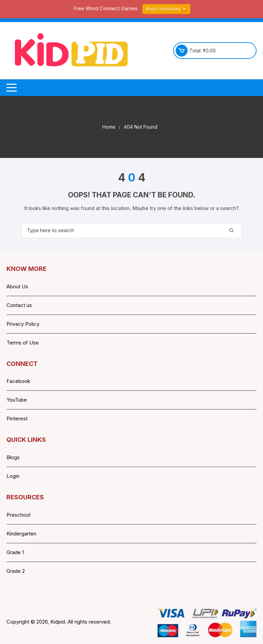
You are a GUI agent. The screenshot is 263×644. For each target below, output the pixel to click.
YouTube (17, 400)
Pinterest (17, 418)
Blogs (13, 457)
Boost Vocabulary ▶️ (166, 9)
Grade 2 (16, 571)
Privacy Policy (23, 324)
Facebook (18, 381)
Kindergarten (21, 534)
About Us (17, 286)
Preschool (18, 515)
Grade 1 (15, 552)
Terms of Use (23, 343)
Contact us (19, 305)
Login (13, 476)
